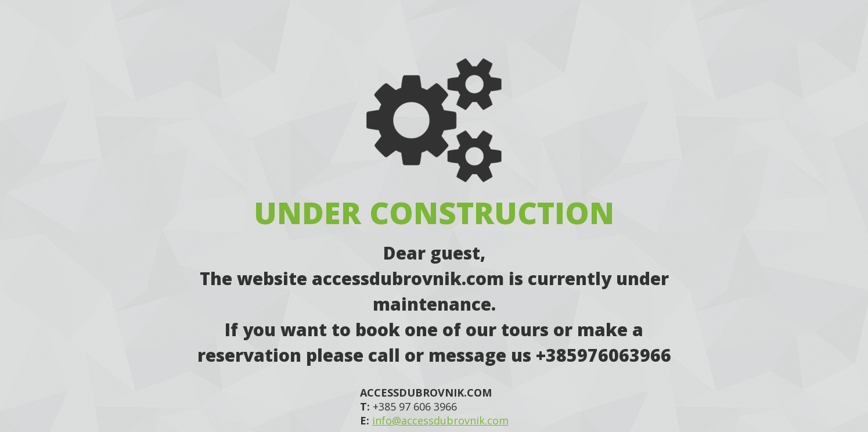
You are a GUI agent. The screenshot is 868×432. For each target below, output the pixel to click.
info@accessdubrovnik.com (440, 420)
